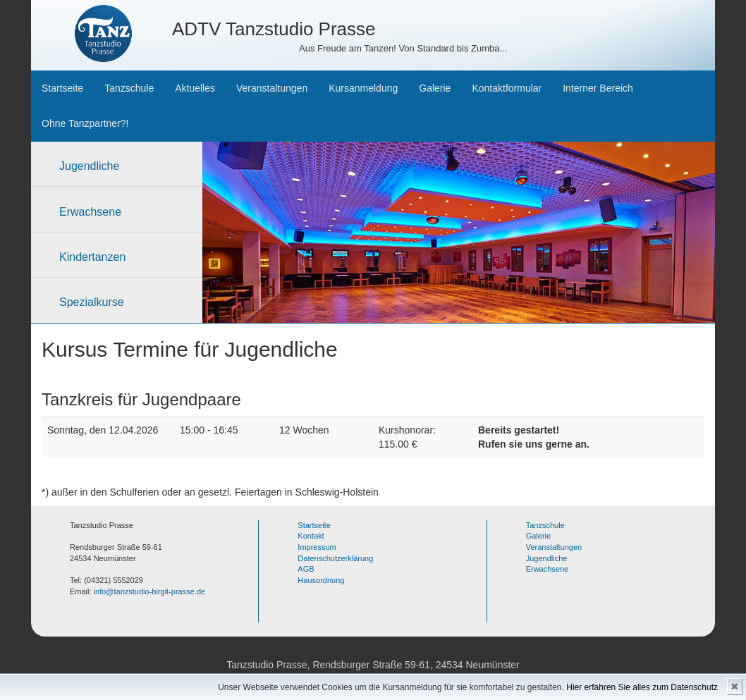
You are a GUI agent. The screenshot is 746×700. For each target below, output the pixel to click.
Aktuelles (195, 88)
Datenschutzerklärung (335, 558)
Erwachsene (90, 212)
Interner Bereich (598, 88)
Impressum (317, 547)
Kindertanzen (92, 257)
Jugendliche (89, 166)
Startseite (62, 88)
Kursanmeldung (363, 88)
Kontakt (311, 536)
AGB (306, 569)
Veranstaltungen (272, 88)
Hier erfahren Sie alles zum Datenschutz (642, 687)
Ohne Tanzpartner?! (85, 123)
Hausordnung (321, 580)
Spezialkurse (92, 302)
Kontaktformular (507, 88)
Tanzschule (129, 88)
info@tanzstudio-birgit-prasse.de (150, 591)
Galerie (435, 88)
